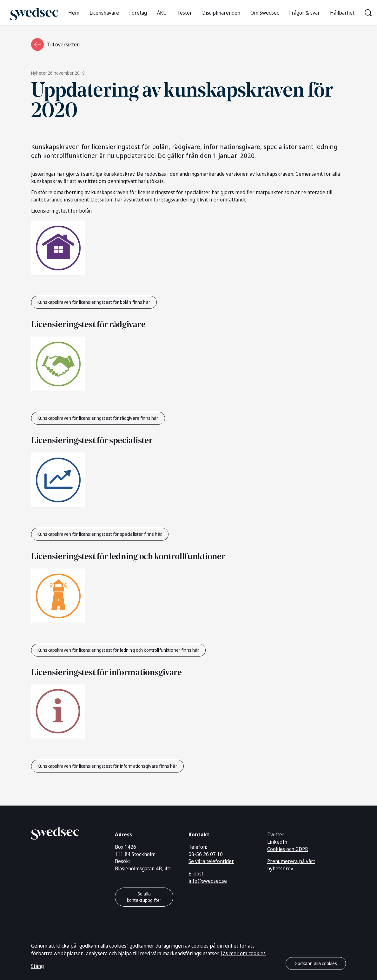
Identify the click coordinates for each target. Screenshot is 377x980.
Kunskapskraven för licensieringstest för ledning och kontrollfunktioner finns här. (118, 650)
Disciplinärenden (221, 13)
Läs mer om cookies (243, 953)
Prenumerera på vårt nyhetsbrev (291, 865)
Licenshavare (104, 13)
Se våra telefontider (211, 861)
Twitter (276, 834)
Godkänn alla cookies (316, 963)
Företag (138, 13)
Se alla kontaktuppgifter (144, 897)
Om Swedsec (265, 13)
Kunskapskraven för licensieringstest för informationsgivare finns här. (107, 766)
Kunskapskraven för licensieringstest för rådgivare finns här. (98, 418)
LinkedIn (277, 842)
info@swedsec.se (208, 881)
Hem (74, 13)
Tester (185, 13)
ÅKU (162, 13)
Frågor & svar (304, 13)
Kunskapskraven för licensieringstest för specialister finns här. (100, 534)
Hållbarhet (342, 13)
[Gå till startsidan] (34, 13)
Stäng (37, 966)
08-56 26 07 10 (206, 854)
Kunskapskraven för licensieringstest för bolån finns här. (94, 302)
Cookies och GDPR (288, 849)
